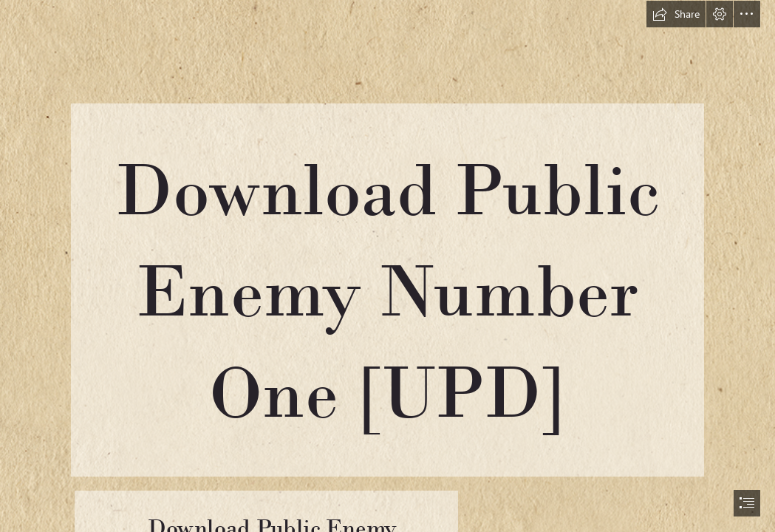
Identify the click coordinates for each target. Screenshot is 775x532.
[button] (676, 14)
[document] (387, 266)
